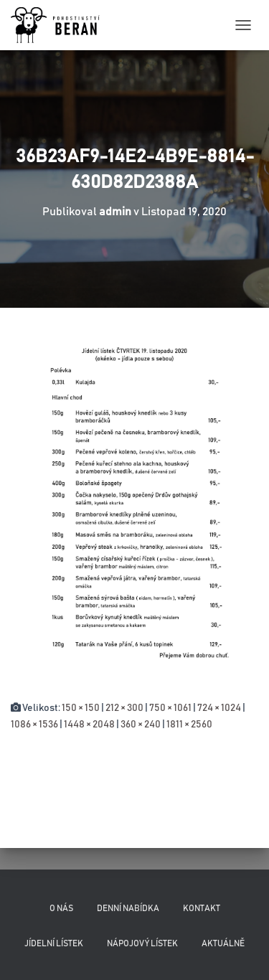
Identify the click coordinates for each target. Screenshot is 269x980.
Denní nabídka (128, 908)
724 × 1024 (219, 708)
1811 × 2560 (189, 725)
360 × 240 (141, 725)
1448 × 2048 (89, 725)
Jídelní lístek (54, 943)
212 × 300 (124, 708)
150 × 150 (81, 708)
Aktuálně (223, 943)
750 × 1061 (170, 708)
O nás (61, 908)
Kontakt (202, 908)
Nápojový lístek (142, 943)
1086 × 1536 (34, 725)
